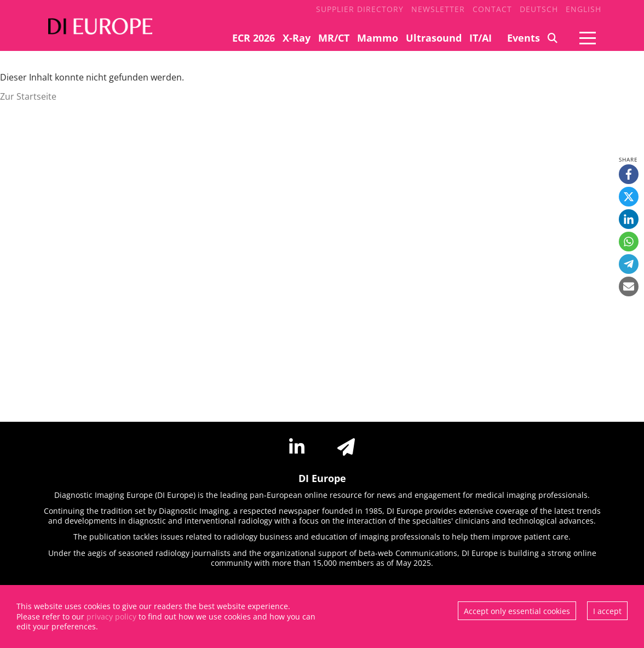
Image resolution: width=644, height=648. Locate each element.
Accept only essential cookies (517, 611)
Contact (492, 9)
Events (524, 38)
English (583, 9)
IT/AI (481, 38)
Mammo (378, 38)
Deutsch (539, 9)
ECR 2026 (254, 38)
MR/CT (334, 38)
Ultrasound (434, 38)
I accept (607, 611)
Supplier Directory (360, 9)
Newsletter (438, 9)
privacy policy (111, 617)
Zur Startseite (28, 96)
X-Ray (297, 38)
